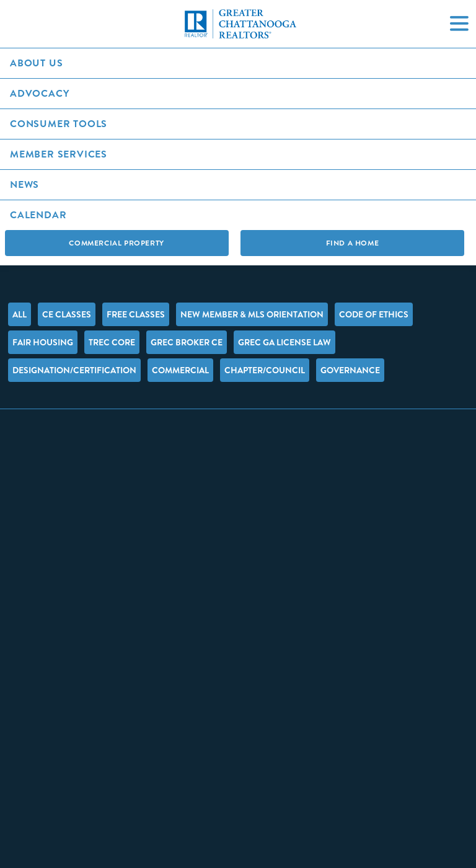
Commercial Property (116, 243)
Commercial (180, 370)
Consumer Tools (59, 124)
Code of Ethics (374, 314)
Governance (350, 370)
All (20, 314)
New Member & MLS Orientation (252, 314)
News (24, 184)
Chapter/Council (265, 370)
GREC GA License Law (284, 342)
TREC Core (112, 342)
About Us (36, 63)
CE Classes (67, 314)
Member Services (59, 154)
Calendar (38, 215)
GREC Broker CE (187, 342)
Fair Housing (43, 342)
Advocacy (39, 93)
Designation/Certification (74, 370)
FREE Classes (136, 314)
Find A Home (353, 243)
